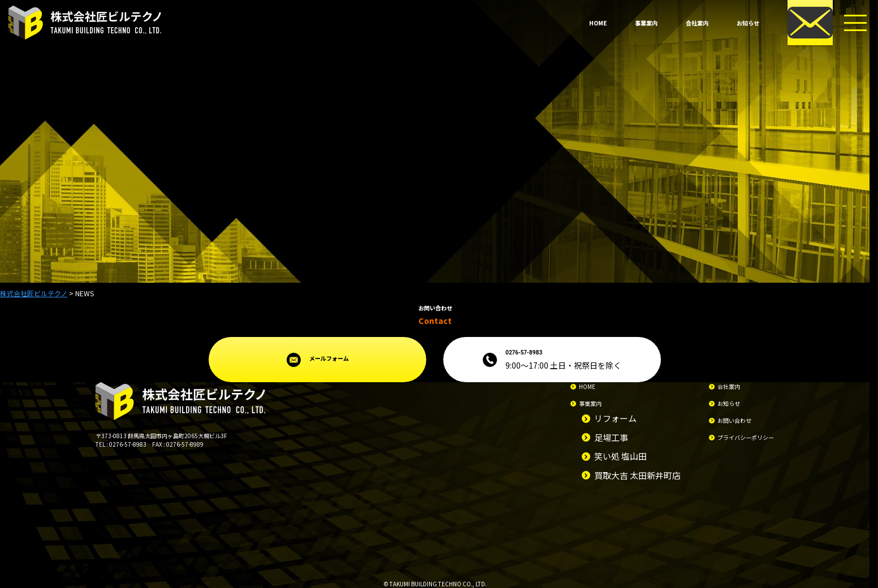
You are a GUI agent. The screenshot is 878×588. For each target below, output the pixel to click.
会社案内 (697, 23)
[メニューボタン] (855, 23)
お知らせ (748, 23)
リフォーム (615, 418)
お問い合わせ (734, 420)
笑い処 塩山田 (620, 456)
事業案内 (646, 23)
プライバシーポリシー (746, 437)
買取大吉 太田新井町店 (637, 475)
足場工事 (611, 437)
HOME (598, 23)
